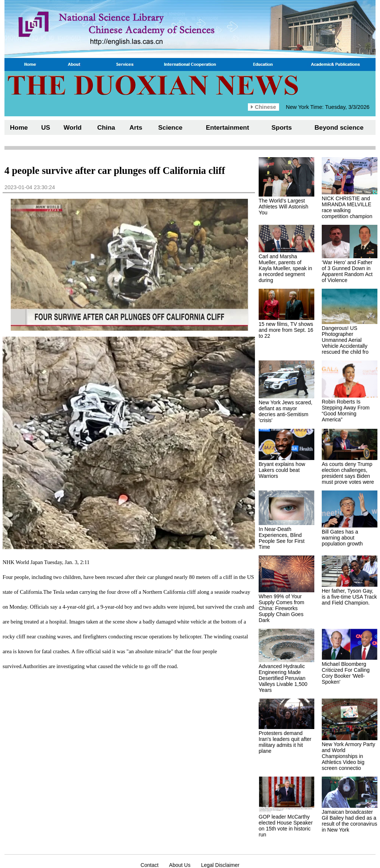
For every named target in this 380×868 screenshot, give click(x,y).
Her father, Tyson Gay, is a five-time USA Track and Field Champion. (349, 597)
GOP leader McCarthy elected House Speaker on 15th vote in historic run (286, 826)
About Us (180, 865)
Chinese (266, 107)
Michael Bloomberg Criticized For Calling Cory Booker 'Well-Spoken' (346, 673)
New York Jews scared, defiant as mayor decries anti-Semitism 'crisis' (286, 411)
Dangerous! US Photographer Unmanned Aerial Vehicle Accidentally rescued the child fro (345, 340)
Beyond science (339, 127)
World (73, 127)
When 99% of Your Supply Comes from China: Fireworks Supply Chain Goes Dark (281, 608)
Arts (136, 127)
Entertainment (228, 127)
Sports (282, 127)
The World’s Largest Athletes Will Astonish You (284, 207)
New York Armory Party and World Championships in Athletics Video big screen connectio (348, 756)
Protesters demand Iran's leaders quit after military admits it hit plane (285, 742)
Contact (150, 865)
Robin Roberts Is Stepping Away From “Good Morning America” (346, 411)
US (46, 127)
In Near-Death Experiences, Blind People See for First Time (282, 538)
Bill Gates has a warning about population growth (342, 538)
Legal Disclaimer (220, 865)
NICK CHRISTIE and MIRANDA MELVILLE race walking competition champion (347, 207)
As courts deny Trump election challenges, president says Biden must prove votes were (348, 473)
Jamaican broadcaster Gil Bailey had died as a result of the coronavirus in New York (349, 821)
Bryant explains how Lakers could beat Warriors (282, 470)
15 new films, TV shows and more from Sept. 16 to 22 (286, 330)
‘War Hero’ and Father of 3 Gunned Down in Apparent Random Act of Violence (347, 271)
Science (170, 127)
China (106, 127)
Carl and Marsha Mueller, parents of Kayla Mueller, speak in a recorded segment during (285, 268)
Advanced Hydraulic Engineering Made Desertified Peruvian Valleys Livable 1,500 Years (283, 678)
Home (19, 127)
